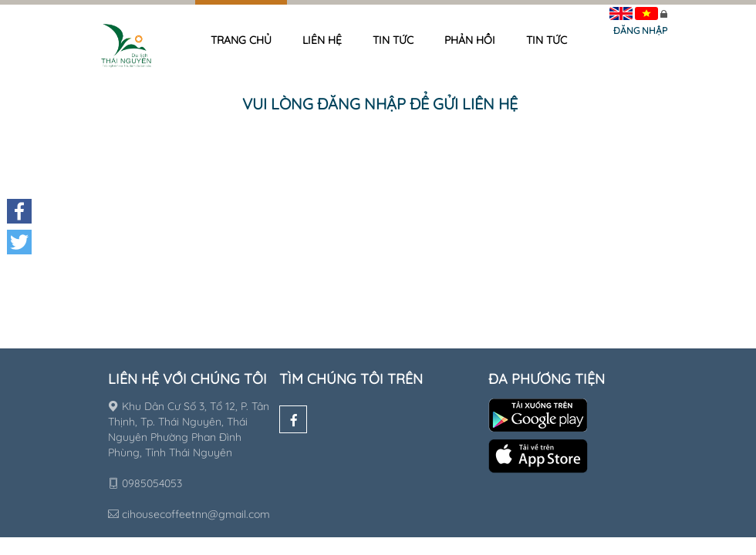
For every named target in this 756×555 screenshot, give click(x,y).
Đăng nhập (640, 30)
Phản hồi (470, 40)
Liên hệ (322, 40)
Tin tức (393, 40)
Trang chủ (241, 40)
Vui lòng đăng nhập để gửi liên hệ (380, 104)
